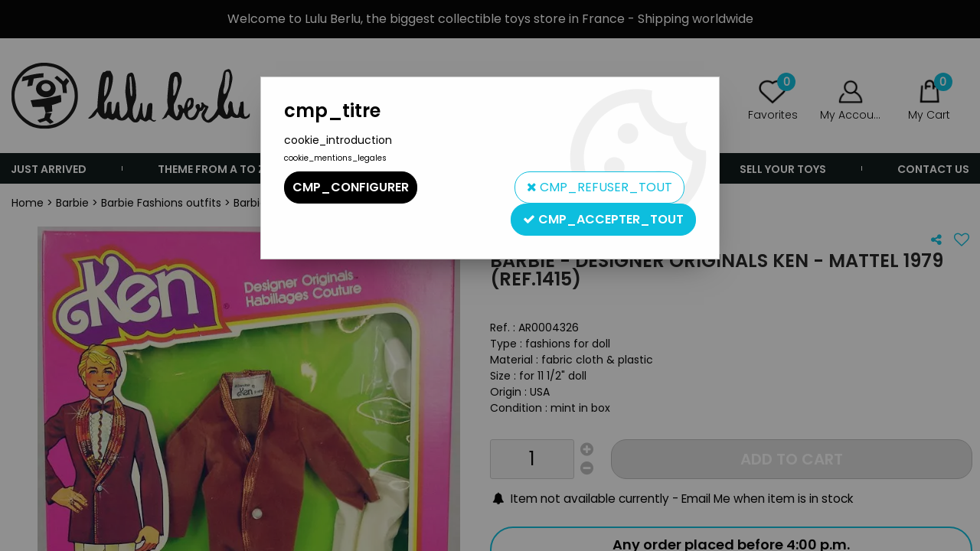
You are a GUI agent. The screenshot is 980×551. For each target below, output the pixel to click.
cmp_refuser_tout (599, 187)
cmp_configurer (351, 187)
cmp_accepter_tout (603, 219)
